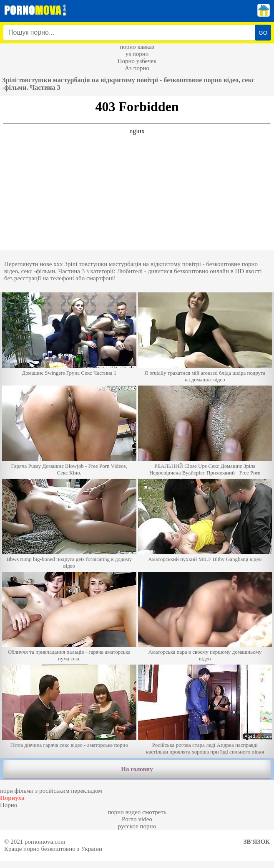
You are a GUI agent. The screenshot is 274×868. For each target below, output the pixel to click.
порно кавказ (137, 47)
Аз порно (137, 68)
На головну (137, 769)
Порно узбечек (137, 61)
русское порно (137, 826)
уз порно (137, 54)
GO (263, 33)
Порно (9, 805)
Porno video (137, 819)
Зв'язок (257, 842)
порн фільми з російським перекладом (51, 791)
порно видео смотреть (137, 812)
